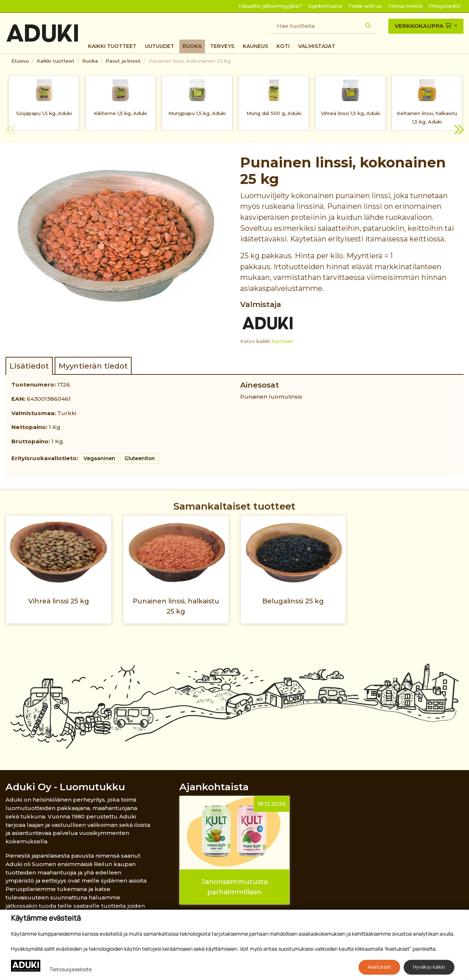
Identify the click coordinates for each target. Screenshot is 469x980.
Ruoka (192, 46)
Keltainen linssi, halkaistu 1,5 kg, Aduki (427, 117)
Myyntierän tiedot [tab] (93, 366)
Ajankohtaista (325, 6)
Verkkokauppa (424, 26)
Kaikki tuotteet (112, 46)
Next (458, 131)
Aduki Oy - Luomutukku (65, 787)
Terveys (222, 46)
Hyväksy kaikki (429, 967)
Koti (283, 46)
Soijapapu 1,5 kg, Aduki (44, 113)
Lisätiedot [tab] (29, 366)
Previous (11, 131)
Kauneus (255, 46)
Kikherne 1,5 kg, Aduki (120, 113)
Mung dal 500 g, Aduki (274, 113)
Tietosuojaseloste (71, 969)
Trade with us (365, 6)
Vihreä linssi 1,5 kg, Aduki (351, 113)
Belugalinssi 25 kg (293, 601)
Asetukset (379, 967)
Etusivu (20, 61)
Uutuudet (160, 46)
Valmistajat (317, 46)
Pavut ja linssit (123, 61)
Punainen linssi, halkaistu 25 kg (176, 606)
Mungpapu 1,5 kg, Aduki (197, 113)
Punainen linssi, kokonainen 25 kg (190, 61)
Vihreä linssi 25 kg (59, 601)
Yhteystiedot (444, 6)
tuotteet (283, 341)
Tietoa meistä (405, 6)
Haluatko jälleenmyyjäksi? (270, 6)
